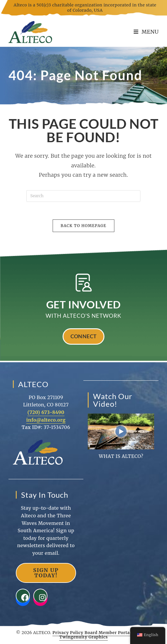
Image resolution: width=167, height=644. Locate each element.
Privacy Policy (68, 633)
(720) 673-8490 (46, 412)
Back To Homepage (83, 226)
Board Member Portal (108, 633)
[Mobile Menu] (146, 32)
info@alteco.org (46, 420)
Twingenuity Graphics (84, 637)
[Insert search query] (83, 196)
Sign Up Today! (46, 573)
